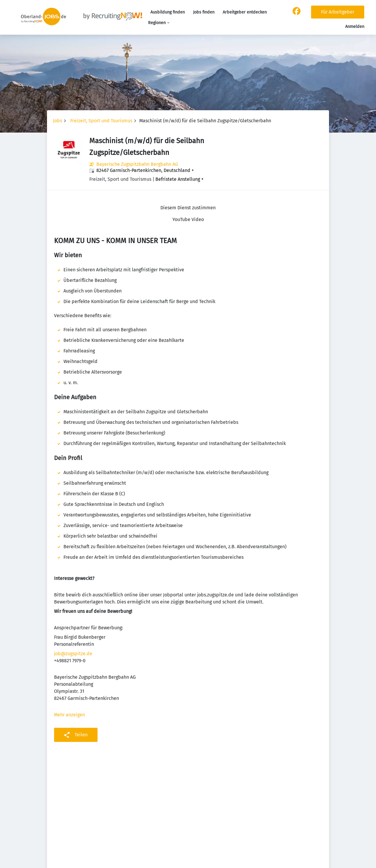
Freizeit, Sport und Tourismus (101, 121)
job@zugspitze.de (73, 654)
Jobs (57, 121)
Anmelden (355, 27)
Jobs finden (204, 12)
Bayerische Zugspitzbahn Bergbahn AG (137, 164)
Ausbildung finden (168, 12)
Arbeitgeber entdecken (245, 12)
